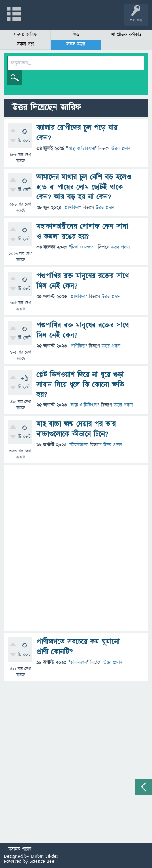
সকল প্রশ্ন (25, 44)
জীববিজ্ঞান (78, 445)
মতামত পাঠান (20, 850)
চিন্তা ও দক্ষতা (83, 247)
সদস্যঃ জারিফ (25, 35)
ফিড (76, 35)
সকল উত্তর (76, 44)
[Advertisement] (76, 548)
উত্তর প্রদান (121, 149)
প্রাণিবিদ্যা (72, 208)
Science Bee (42, 861)
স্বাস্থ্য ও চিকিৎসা (81, 149)
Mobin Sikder (45, 856)
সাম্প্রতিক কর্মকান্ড (127, 35)
